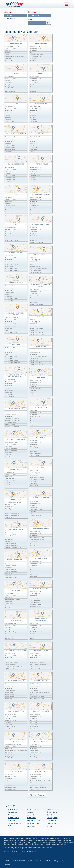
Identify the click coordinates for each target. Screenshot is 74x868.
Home (7, 861)
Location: (32, 12)
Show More (37, 795)
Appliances (51, 809)
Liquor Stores (12, 812)
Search (30, 861)
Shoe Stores (51, 815)
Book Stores (12, 821)
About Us (47, 861)
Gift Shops (11, 815)
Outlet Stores (32, 818)
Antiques (30, 812)
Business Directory (18, 861)
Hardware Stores (13, 818)
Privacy (56, 861)
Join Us (38, 861)
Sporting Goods (52, 818)
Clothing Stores (13, 809)
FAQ (63, 861)
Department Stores (34, 821)
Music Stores (51, 821)
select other (11, 18)
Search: (32, 20)
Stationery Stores (33, 823)
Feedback (8, 864)
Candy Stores (51, 823)
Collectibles (31, 826)
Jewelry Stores (32, 815)
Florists (49, 826)
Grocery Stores (52, 812)
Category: (9, 12)
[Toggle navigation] (67, 5)
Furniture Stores (33, 809)
